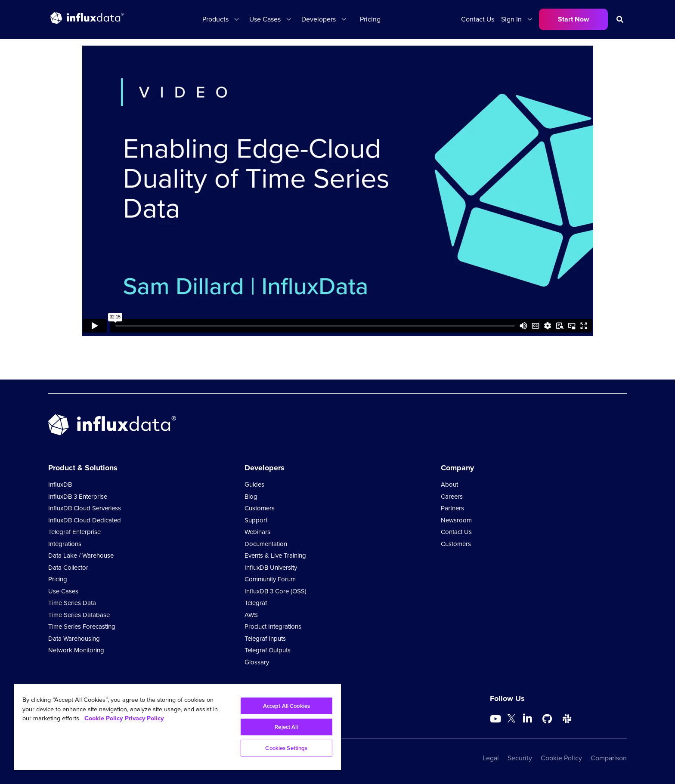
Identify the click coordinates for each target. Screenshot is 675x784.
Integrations (65, 544)
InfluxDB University (271, 568)
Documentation (266, 544)
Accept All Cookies (286, 706)
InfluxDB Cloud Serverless (85, 508)
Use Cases (265, 19)
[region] (177, 727)
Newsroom (456, 520)
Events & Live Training (275, 556)
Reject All (286, 727)
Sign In (511, 19)
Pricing (370, 19)
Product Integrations (273, 627)
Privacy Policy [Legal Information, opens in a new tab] (144, 718)
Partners (452, 508)
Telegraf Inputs (265, 639)
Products (215, 19)
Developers (319, 19)
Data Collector (68, 568)
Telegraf (256, 603)
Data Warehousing (74, 639)
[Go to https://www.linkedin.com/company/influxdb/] (527, 718)
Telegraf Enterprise (74, 532)
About (449, 485)
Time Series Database (79, 615)
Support (256, 520)
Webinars (257, 532)
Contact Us (478, 19)
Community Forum (270, 579)
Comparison (609, 758)
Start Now (573, 19)
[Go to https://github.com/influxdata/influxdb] (547, 719)
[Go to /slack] (567, 719)
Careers (452, 497)
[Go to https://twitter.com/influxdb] (511, 720)
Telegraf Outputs (268, 650)
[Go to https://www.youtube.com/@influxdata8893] (497, 719)
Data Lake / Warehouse (81, 556)
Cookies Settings (286, 748)
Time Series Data (72, 603)
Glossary (257, 662)
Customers (260, 508)
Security (520, 758)
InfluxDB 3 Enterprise (78, 497)
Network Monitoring (76, 650)
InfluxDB (60, 485)
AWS (251, 615)
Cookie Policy (561, 758)
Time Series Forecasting (82, 627)
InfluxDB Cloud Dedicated (85, 520)
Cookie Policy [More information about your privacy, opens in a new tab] (104, 718)
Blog (251, 497)
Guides (254, 485)
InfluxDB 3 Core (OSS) (276, 591)
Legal (491, 758)
